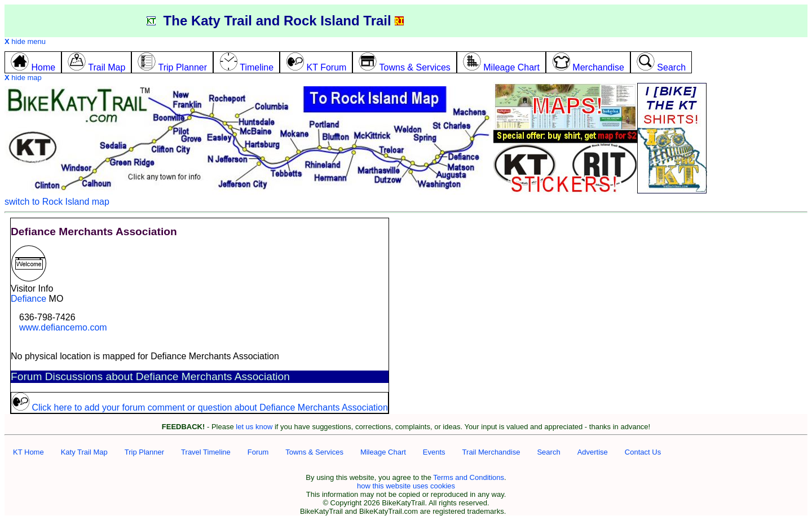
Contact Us (643, 452)
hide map (23, 78)
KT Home (28, 452)
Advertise (593, 452)
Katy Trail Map (84, 452)
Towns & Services (314, 452)
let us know (254, 427)
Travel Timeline (206, 452)
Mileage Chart (383, 452)
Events (434, 452)
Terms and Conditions (469, 477)
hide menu (25, 41)
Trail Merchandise (491, 452)
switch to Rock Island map (57, 202)
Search (548, 452)
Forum (258, 452)
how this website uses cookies (406, 486)
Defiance (28, 299)
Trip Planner (144, 452)
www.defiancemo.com (63, 327)
